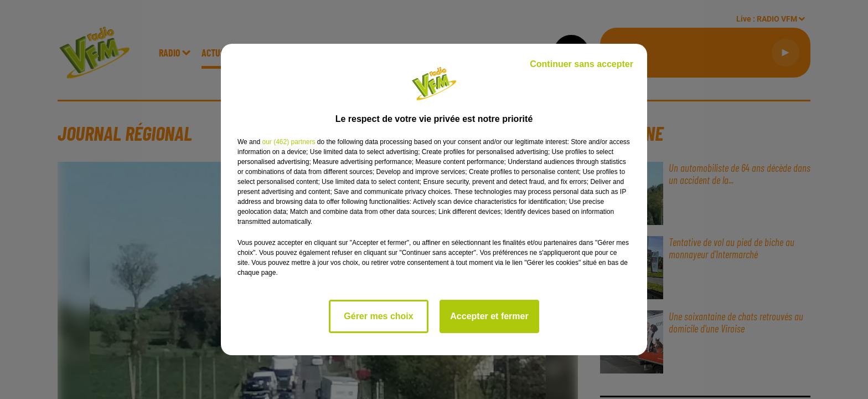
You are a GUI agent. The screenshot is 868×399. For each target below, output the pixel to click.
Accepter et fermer (489, 316)
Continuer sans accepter (582, 64)
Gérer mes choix (378, 316)
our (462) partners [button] (288, 142)
